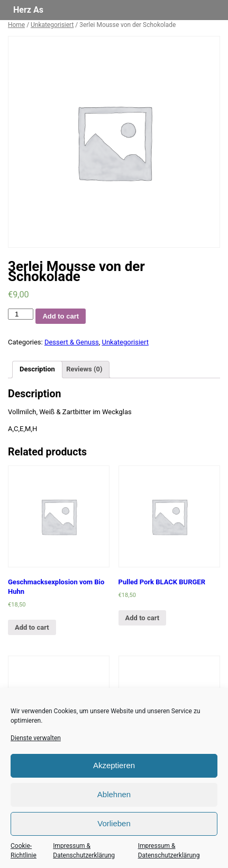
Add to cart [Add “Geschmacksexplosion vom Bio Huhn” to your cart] (32, 627)
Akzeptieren (114, 765)
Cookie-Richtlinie (24, 851)
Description (37, 369)
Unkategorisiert (52, 25)
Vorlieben (114, 823)
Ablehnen (114, 794)
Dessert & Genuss (72, 342)
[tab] (37, 370)
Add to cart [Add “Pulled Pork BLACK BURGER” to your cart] (143, 618)
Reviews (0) (84, 369)
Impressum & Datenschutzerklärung (84, 851)
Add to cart (61, 316)
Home (16, 25)
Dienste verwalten (36, 738)
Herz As (28, 10)
